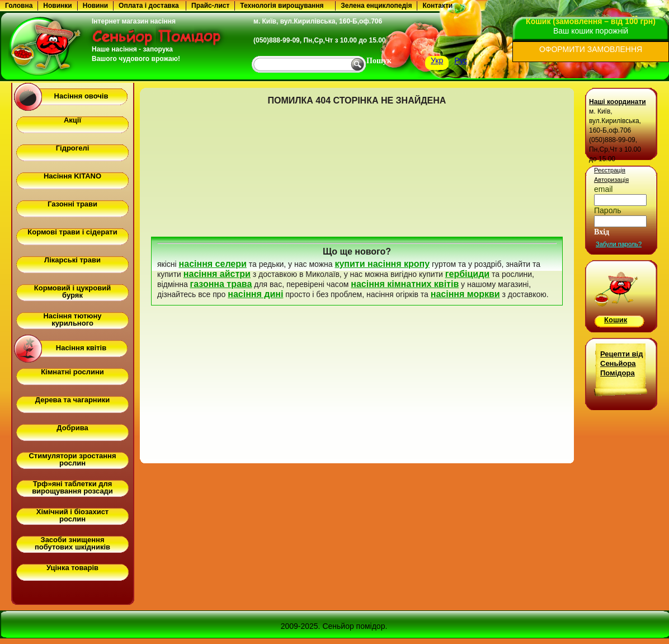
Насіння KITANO (72, 176)
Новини (95, 6)
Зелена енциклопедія (376, 6)
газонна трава (221, 284)
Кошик (616, 320)
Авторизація (611, 180)
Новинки (57, 6)
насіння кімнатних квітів (405, 284)
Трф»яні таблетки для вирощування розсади (72, 487)
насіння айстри (217, 274)
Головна (19, 6)
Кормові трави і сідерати (72, 232)
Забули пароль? (619, 244)
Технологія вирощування (282, 6)
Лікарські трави (72, 260)
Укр (437, 60)
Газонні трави (72, 204)
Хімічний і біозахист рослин (72, 515)
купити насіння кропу (382, 264)
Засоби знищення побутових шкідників (72, 543)
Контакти (437, 6)
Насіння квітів (81, 348)
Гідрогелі (73, 148)
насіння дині (255, 294)
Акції (72, 120)
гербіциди (467, 274)
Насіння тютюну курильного (72, 319)
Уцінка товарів (72, 568)
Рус (461, 60)
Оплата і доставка (149, 6)
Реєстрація (610, 170)
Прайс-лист (210, 6)
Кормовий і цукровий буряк (72, 292)
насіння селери (213, 264)
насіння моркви (465, 294)
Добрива (72, 428)
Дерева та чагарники (72, 400)
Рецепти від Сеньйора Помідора (621, 363)
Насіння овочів (81, 96)
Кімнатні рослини (72, 372)
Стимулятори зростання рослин (72, 459)
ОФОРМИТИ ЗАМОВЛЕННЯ (591, 49)
